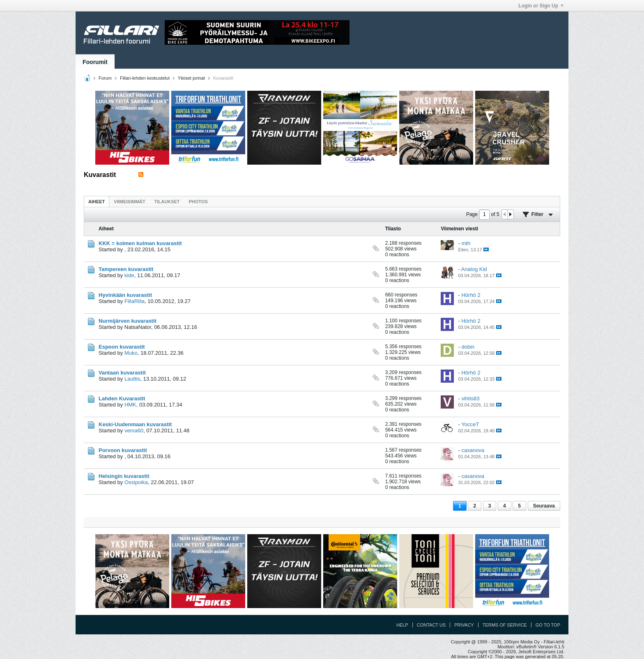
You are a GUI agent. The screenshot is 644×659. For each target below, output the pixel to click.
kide (129, 275)
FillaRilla (135, 301)
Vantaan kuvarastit (122, 373)
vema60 (134, 431)
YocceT (470, 424)
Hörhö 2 (471, 295)
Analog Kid (474, 269)
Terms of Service (505, 625)
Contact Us (431, 625)
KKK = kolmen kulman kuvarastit (140, 243)
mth (466, 243)
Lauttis (132, 379)
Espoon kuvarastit (122, 347)
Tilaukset (167, 202)
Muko (131, 353)
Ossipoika (136, 482)
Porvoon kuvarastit (123, 450)
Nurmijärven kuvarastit (128, 321)
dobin (468, 347)
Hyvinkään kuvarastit (125, 295)
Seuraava (544, 506)
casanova (473, 450)
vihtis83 (470, 398)
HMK (130, 405)
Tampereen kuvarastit (126, 269)
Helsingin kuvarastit (124, 476)
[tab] (97, 201)
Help (402, 625)
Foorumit (95, 62)
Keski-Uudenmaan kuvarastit (135, 424)
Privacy (464, 625)
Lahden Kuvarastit (122, 398)
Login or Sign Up (541, 6)
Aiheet (97, 202)
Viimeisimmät (129, 202)
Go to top (548, 625)
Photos (198, 202)
